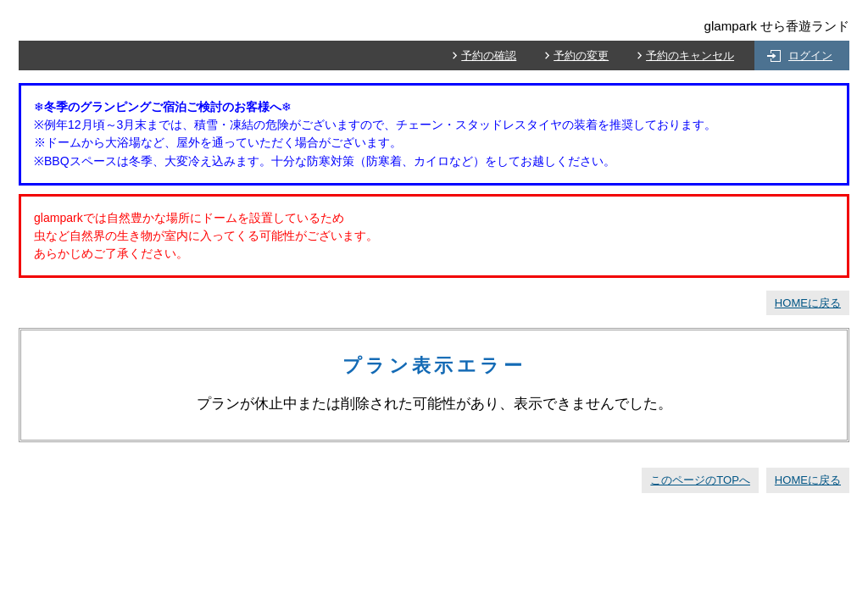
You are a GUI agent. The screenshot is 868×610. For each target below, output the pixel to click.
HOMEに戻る (808, 303)
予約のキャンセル (690, 55)
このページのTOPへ (700, 480)
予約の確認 (489, 55)
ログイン (810, 55)
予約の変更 (581, 55)
